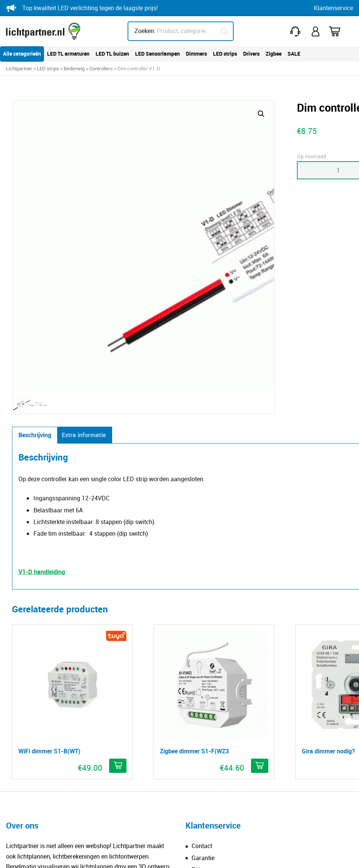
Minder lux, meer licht (41, 714)
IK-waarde (26, 738)
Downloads (27, 773)
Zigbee (274, 54)
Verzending (207, 660)
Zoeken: (145, 31)
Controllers (101, 68)
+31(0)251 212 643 (297, 31)
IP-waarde (26, 726)
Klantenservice (333, 8)
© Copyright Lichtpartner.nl (54, 855)
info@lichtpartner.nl (212, 754)
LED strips (225, 54)
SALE (294, 54)
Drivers (251, 54)
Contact (202, 601)
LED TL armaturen (68, 54)
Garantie (203, 613)
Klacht (200, 671)
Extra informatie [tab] (84, 230)
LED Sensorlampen (157, 54)
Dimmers (196, 54)
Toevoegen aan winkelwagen (286, 170)
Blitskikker (333, 855)
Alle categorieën (22, 54)
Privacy (114, 855)
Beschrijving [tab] (35, 230)
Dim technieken (33, 761)
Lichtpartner (19, 68)
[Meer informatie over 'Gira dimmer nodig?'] (244, 521)
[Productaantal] (205, 170)
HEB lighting (208, 812)
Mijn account (316, 31)
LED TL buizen (112, 54)
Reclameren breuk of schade (229, 636)
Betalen (202, 648)
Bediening (74, 68)
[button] (159, 114)
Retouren (204, 624)
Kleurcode (25, 750)
